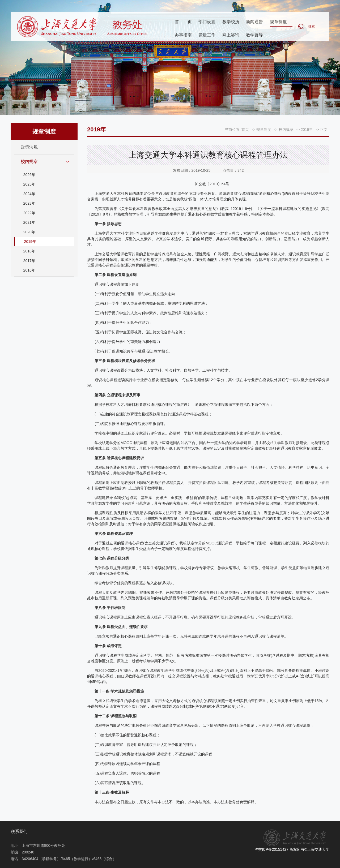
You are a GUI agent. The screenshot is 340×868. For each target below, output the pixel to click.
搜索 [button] (312, 27)
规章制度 (278, 22)
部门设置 (207, 22)
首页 (183, 22)
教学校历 (231, 22)
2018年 (29, 251)
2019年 (30, 242)
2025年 (29, 184)
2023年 (29, 203)
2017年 (29, 261)
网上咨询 (231, 35)
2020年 (29, 232)
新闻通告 (254, 22)
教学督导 (254, 35)
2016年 (29, 270)
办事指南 (183, 35)
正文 (324, 130)
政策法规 (29, 147)
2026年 (29, 175)
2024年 (29, 194)
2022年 (29, 213)
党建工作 (207, 35)
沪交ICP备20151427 (271, 849)
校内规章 (29, 162)
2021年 (29, 222)
